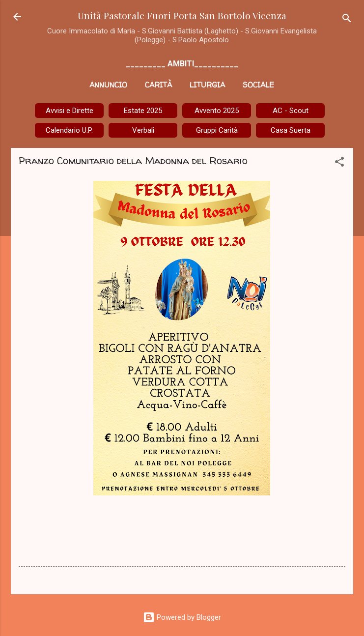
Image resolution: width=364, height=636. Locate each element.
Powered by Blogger (182, 617)
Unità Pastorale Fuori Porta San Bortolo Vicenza (182, 15)
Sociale (258, 85)
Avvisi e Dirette (70, 111)
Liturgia (207, 85)
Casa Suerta (291, 130)
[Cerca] (347, 20)
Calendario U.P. (69, 130)
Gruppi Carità (217, 130)
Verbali (143, 130)
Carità (158, 85)
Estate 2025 (143, 111)
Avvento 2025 (217, 111)
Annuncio (108, 85)
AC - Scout (291, 111)
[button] (339, 163)
